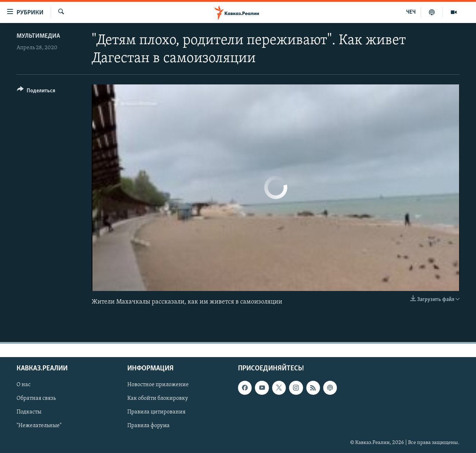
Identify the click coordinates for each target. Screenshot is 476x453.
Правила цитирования (156, 412)
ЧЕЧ (411, 12)
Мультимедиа (38, 36)
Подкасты (29, 412)
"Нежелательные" (39, 426)
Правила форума (148, 426)
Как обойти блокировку (158, 398)
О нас (24, 385)
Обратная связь (36, 398)
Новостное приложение (158, 385)
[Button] (36, 92)
